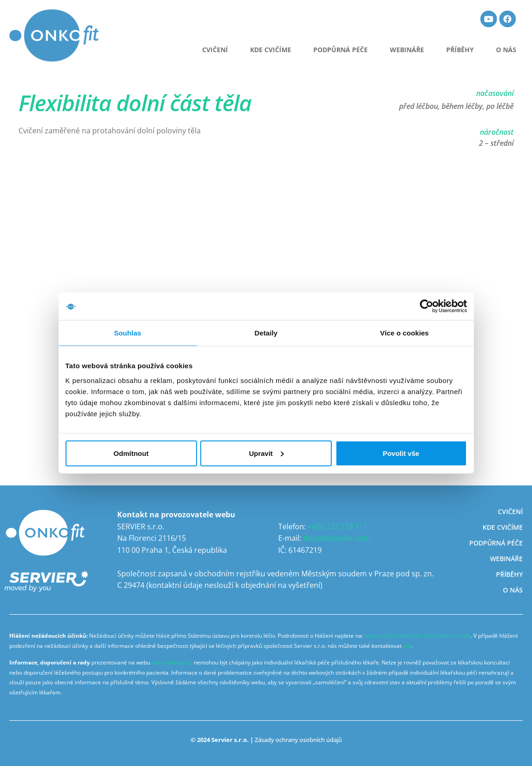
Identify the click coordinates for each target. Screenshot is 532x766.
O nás (506, 50)
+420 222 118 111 (338, 527)
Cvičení (510, 512)
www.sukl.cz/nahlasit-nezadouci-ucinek (418, 636)
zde (407, 646)
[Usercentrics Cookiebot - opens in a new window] (427, 306)
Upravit (266, 453)
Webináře (407, 50)
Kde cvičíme (271, 50)
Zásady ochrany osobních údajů (298, 740)
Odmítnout (131, 453)
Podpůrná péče (341, 50)
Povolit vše (401, 453)
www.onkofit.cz (172, 662)
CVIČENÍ (215, 50)
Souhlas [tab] (128, 333)
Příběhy (460, 50)
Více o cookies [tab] (405, 333)
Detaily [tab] (266, 333)
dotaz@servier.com (337, 538)
